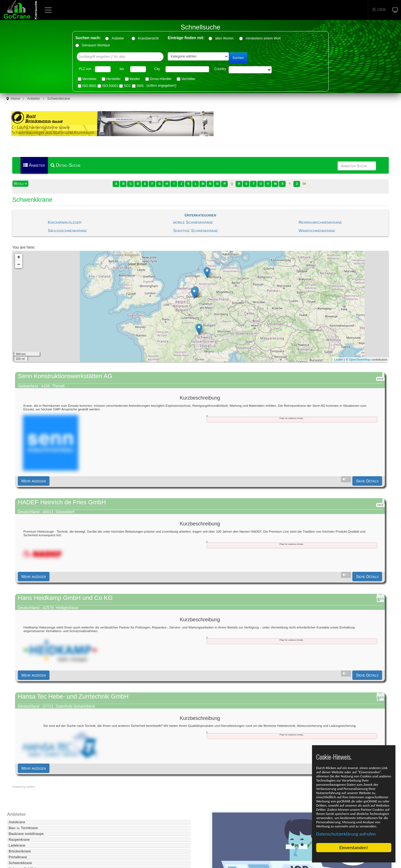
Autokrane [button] (17, 822)
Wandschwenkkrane (317, 230)
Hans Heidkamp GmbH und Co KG (65, 598)
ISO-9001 (89, 86)
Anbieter (120, 38)
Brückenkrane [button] (20, 851)
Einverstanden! (354, 848)
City (157, 69)
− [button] (19, 265)
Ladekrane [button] (17, 845)
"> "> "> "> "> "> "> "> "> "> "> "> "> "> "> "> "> (250, 70)
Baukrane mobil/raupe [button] (26, 834)
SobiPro (31, 787)
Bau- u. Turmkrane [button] (23, 828)
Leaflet (339, 360)
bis (122, 69)
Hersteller (113, 79)
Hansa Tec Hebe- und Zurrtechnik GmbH (73, 696)
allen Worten (224, 38)
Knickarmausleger (65, 222)
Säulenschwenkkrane (67, 230)
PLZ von (85, 69)
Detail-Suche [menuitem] (66, 165)
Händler (134, 79)
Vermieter (89, 79)
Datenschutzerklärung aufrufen (346, 834)
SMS (140, 86)
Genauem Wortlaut (96, 45)
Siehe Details (367, 481)
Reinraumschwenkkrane (320, 222)
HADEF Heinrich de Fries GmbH (62, 502)
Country (220, 69)
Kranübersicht (150, 38)
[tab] (207, 416)
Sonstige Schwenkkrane (195, 230)
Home (16, 99)
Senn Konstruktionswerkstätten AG (65, 376)
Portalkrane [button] (18, 857)
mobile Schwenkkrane (193, 222)
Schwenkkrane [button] (20, 863)
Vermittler (188, 79)
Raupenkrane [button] (19, 840)
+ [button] (19, 257)
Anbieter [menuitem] (34, 165)
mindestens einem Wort (263, 38)
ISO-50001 (110, 86)
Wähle (20, 184)
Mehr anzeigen (34, 481)
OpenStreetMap (360, 360)
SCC (127, 86)
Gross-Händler (161, 79)
